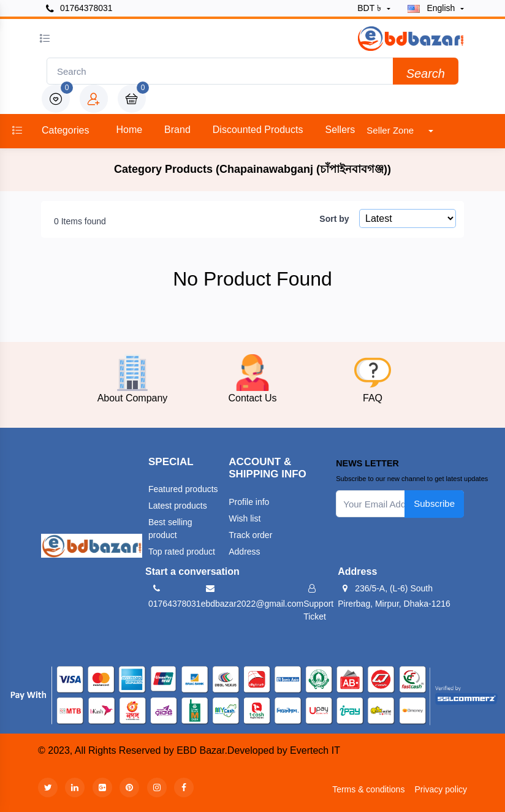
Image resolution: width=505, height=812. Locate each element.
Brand (177, 130)
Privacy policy (441, 789)
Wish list (245, 518)
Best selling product (170, 529)
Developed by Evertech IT (284, 750)
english (433, 8)
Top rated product (182, 552)
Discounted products (258, 130)
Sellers (340, 130)
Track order (250, 535)
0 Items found (80, 221)
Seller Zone (391, 130)
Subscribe (434, 503)
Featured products (183, 489)
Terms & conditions (368, 789)
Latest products (178, 506)
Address (244, 552)
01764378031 (79, 8)
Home (129, 130)
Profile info (249, 502)
